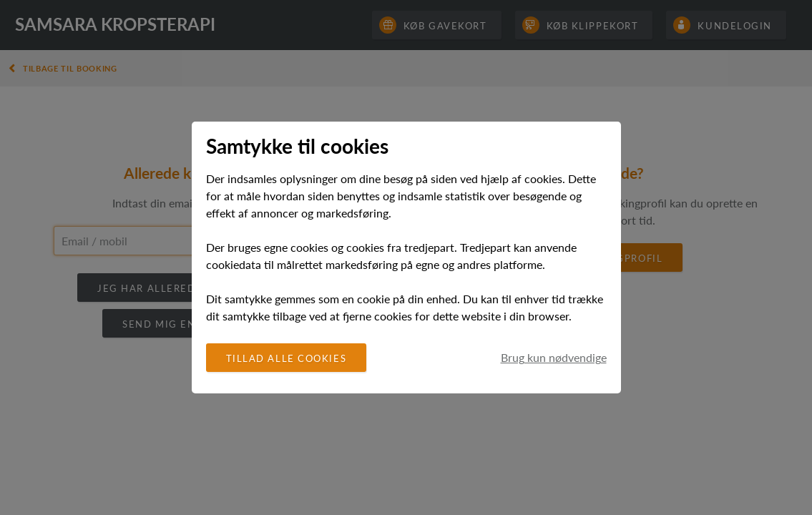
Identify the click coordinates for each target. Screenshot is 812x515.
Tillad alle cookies (287, 358)
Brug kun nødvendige (554, 358)
